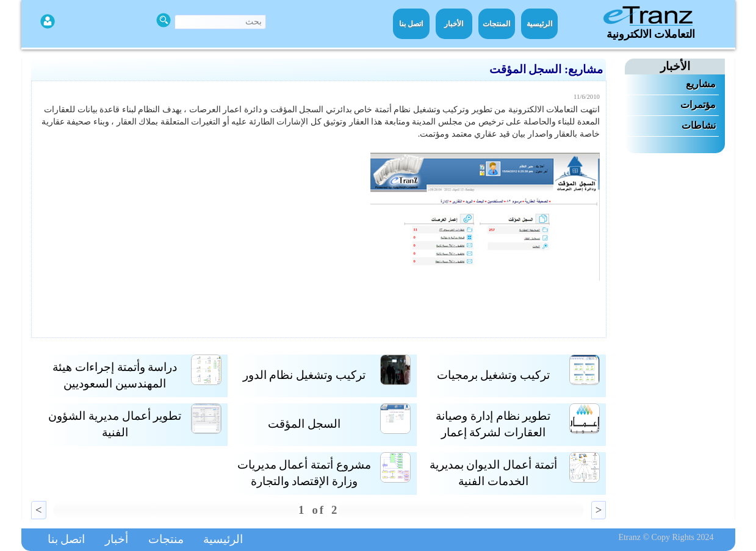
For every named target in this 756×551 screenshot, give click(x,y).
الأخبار (454, 24)
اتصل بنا (411, 24)
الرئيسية (539, 24)
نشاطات (699, 125)
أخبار (117, 539)
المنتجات (496, 24)
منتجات (166, 539)
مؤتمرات (698, 105)
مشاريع (701, 84)
